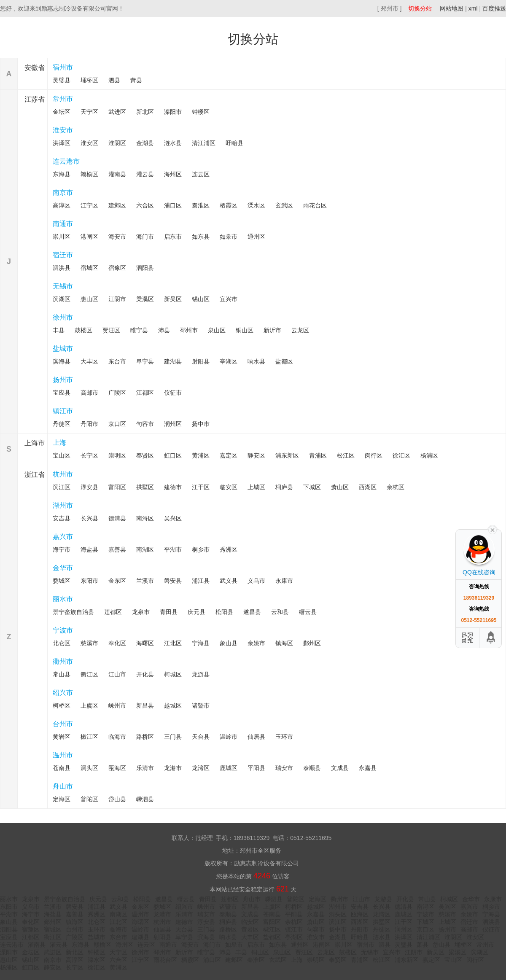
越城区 (173, 705)
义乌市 (256, 581)
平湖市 (173, 549)
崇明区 (117, 455)
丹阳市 (89, 424)
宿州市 (63, 67)
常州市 (63, 99)
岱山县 (117, 799)
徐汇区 (401, 455)
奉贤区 (145, 455)
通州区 (256, 237)
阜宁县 (145, 361)
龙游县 (201, 674)
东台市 (117, 361)
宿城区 (89, 268)
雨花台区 (315, 205)
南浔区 (145, 518)
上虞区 (89, 705)
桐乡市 (201, 549)
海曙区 (145, 643)
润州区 (173, 424)
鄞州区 (312, 643)
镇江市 (63, 411)
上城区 (256, 487)
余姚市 (256, 643)
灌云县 (145, 174)
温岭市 (229, 737)
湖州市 (63, 505)
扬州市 (63, 380)
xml (473, 8)
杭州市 (63, 474)
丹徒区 (62, 424)
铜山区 (245, 330)
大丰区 (89, 361)
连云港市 (66, 161)
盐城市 (63, 349)
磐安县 (173, 581)
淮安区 (89, 143)
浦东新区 (287, 455)
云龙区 (300, 330)
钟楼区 (201, 112)
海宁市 (62, 549)
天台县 (201, 737)
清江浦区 (204, 143)
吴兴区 (173, 518)
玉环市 (284, 737)
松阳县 (224, 612)
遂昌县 (252, 612)
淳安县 (89, 487)
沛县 (164, 330)
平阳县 (256, 768)
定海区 (62, 799)
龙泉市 (141, 612)
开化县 (145, 674)
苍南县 (62, 768)
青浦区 (318, 455)
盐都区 (284, 361)
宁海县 (201, 643)
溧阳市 (173, 112)
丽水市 (63, 599)
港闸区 (89, 237)
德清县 (117, 518)
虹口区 (173, 455)
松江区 (346, 455)
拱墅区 (145, 487)
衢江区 (89, 674)
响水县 (256, 361)
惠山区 (89, 299)
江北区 (173, 643)
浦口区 (173, 205)
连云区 (201, 174)
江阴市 (117, 299)
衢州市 (63, 661)
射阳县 (201, 361)
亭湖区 (229, 361)
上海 (59, 443)
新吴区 (173, 299)
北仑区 (62, 643)
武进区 (117, 112)
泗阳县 (145, 268)
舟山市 (63, 786)
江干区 (201, 487)
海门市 (145, 237)
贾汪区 (111, 330)
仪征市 (173, 393)
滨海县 (62, 361)
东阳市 (89, 581)
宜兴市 (229, 299)
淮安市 (63, 130)
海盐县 (89, 549)
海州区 (173, 174)
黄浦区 (201, 455)
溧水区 (256, 205)
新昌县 (145, 705)
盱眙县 (234, 143)
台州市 (63, 724)
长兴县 (89, 518)
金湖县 (145, 143)
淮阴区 (117, 143)
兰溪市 (145, 581)
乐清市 (145, 768)
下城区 (312, 487)
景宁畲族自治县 (73, 612)
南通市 (63, 224)
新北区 (145, 112)
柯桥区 (62, 705)
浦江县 (201, 581)
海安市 (117, 237)
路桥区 (145, 737)
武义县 (229, 581)
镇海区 (284, 643)
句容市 (145, 424)
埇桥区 (89, 80)
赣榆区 (89, 174)
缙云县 (308, 612)
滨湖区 (62, 299)
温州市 (63, 755)
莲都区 (113, 612)
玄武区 (284, 205)
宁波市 (63, 630)
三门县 (173, 737)
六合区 (145, 205)
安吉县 (62, 518)
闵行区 (374, 455)
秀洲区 (229, 549)
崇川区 (62, 237)
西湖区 (368, 487)
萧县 (136, 80)
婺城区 (62, 581)
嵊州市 (117, 705)
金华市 (63, 568)
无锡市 (63, 286)
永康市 (284, 581)
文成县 (340, 768)
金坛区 (62, 112)
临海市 (117, 737)
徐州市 (63, 317)
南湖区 (145, 549)
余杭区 (396, 487)
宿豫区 (117, 268)
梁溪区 (145, 299)
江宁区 (89, 205)
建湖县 (173, 361)
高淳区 (62, 205)
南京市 (63, 192)
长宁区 (89, 455)
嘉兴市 (63, 537)
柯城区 (173, 674)
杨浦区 (429, 455)
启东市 (173, 237)
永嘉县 (368, 768)
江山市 (117, 674)
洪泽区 (62, 143)
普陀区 (89, 799)
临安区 (229, 487)
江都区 (145, 393)
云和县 (280, 612)
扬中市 (201, 424)
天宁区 (89, 112)
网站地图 (452, 8)
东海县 (62, 174)
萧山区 (340, 487)
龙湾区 (201, 768)
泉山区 (217, 330)
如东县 (201, 237)
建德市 (173, 487)
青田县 (169, 612)
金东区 (117, 581)
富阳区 (117, 487)
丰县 (59, 330)
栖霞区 (229, 205)
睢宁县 (139, 330)
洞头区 (89, 768)
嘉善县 (117, 549)
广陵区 (117, 393)
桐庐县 (284, 487)
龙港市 (173, 768)
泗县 (114, 80)
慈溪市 (89, 643)
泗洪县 (62, 268)
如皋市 (229, 237)
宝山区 (62, 455)
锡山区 (201, 299)
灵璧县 (62, 80)
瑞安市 (284, 768)
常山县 (62, 674)
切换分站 (420, 8)
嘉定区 (229, 455)
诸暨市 (201, 705)
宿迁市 (63, 255)
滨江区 (62, 487)
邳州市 (189, 330)
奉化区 (117, 643)
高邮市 (89, 393)
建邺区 (117, 205)
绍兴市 (63, 693)
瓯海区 (117, 768)
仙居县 (256, 737)
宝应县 (62, 393)
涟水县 (173, 143)
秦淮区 (201, 205)
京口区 (117, 424)
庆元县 (196, 612)
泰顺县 (312, 768)
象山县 (229, 643)
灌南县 (117, 174)
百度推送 (494, 8)
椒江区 (89, 737)
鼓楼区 (83, 330)
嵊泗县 (145, 799)
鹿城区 (229, 768)
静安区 (256, 455)
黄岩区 (62, 737)
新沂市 (272, 330)
